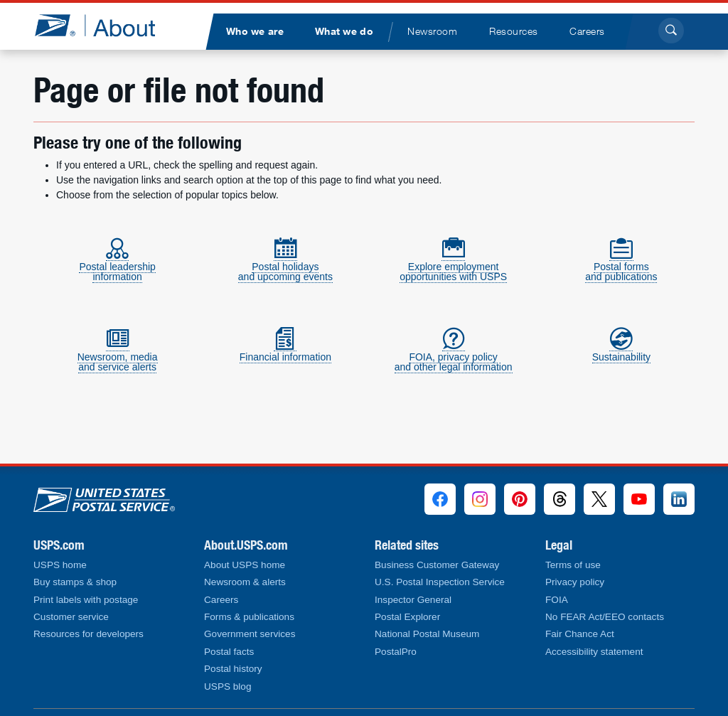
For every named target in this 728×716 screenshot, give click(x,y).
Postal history (233, 669)
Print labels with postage (86, 600)
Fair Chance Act (580, 634)
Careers (221, 600)
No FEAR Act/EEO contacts (605, 617)
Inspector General (413, 600)
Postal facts (229, 652)
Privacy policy (575, 582)
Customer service (71, 617)
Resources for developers (89, 634)
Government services (250, 634)
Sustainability (622, 351)
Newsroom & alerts (245, 582)
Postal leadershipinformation (117, 266)
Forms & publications (249, 617)
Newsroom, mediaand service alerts (118, 356)
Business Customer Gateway (437, 565)
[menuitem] (255, 32)
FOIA (557, 600)
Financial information (285, 351)
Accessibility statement (594, 652)
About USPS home (245, 565)
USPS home (60, 565)
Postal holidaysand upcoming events (285, 266)
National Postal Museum (427, 634)
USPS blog (228, 686)
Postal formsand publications (621, 266)
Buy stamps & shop (75, 582)
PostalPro (396, 652)
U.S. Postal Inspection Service (440, 582)
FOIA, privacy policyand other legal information (454, 356)
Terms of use (573, 565)
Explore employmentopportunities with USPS (453, 266)
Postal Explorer (407, 617)
